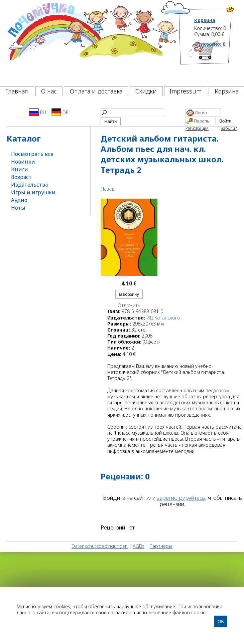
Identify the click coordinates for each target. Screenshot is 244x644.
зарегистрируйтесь (181, 498)
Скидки (146, 91)
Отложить (129, 305)
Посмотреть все (32, 154)
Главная (17, 91)
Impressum (186, 91)
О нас (49, 91)
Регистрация (197, 128)
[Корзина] (214, 62)
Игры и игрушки (33, 192)
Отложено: (210, 44)
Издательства (29, 185)
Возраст (21, 177)
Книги (20, 169)
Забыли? (229, 128)
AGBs (139, 546)
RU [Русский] (37, 112)
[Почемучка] (92, 41)
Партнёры (161, 546)
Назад (107, 189)
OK (221, 621)
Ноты (18, 208)
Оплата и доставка (96, 91)
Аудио (19, 200)
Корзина (205, 20)
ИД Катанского (163, 318)
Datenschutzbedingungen (100, 546)
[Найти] (132, 112)
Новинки (23, 162)
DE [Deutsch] (60, 112)
